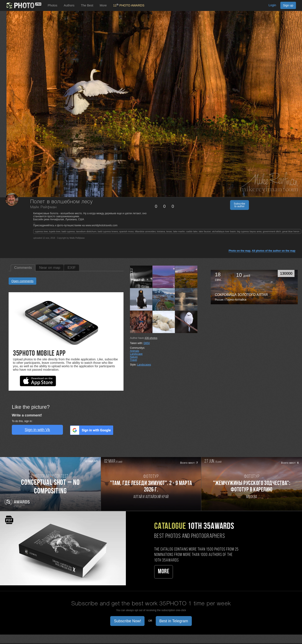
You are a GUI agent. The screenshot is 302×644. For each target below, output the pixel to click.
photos (151, 338)
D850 (147, 343)
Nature (134, 357)
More (164, 572)
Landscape (136, 354)
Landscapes (144, 365)
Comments (23, 268)
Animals (135, 351)
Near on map (50, 268)
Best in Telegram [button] (174, 621)
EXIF (72, 268)
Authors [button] (69, 5)
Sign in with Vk (37, 430)
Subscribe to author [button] (239, 205)
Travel (133, 360)
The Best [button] (87, 5)
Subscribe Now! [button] (127, 621)
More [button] (103, 5)
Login (272, 5)
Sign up (288, 5)
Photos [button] (53, 5)
